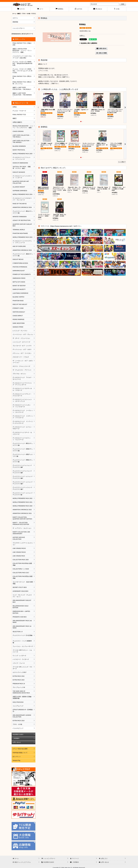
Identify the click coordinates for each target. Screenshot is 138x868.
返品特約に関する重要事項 (88, 43)
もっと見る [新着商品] (122, 162)
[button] (117, 9)
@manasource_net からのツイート (22, 34)
